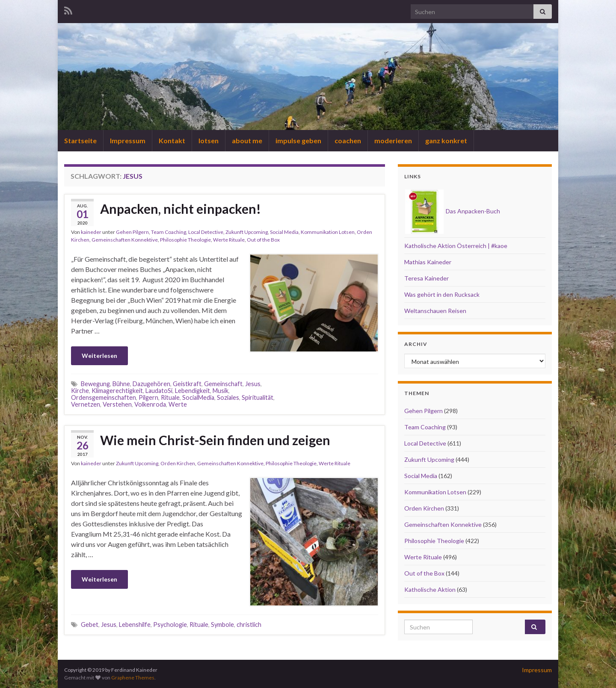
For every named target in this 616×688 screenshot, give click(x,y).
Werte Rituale (229, 240)
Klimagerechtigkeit (117, 391)
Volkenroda (150, 404)
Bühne (121, 384)
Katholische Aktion (430, 589)
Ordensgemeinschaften (104, 397)
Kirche (80, 391)
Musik (221, 391)
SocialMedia (198, 397)
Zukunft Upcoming (247, 232)
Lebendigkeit (192, 391)
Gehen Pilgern (132, 232)
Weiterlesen (99, 356)
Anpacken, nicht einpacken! (181, 209)
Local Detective (206, 232)
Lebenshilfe (135, 625)
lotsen (209, 140)
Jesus (253, 384)
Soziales (228, 397)
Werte (178, 404)
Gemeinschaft (223, 384)
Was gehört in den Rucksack (442, 294)
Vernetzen (86, 404)
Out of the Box (263, 240)
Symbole (222, 625)
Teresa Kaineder (426, 278)
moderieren (393, 140)
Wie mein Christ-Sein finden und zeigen (215, 440)
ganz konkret (446, 140)
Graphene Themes (133, 678)
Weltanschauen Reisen (435, 311)
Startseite (80, 140)
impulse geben (298, 140)
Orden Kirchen (178, 463)
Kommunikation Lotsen (328, 232)
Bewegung (95, 384)
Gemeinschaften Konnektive (125, 240)
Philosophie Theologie (185, 240)
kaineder (91, 232)
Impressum (128, 140)
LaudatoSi (159, 391)
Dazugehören (151, 384)
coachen (348, 140)
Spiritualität (258, 397)
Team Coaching (169, 232)
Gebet (90, 625)
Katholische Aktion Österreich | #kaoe (456, 246)
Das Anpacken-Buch (453, 211)
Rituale (170, 397)
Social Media (284, 232)
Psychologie (170, 625)
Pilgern (148, 397)
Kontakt (172, 140)
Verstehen (117, 404)
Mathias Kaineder (428, 262)
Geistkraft (187, 384)
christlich (249, 625)
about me (247, 140)
